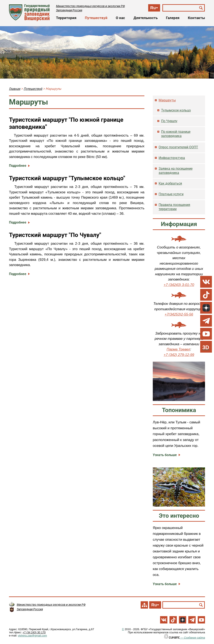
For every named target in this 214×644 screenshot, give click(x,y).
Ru (153, 8)
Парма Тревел (178, 349)
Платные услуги (171, 194)
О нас (120, 18)
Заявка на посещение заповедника (176, 171)
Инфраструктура (172, 158)
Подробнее (18, 166)
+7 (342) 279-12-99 (179, 355)
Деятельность (146, 18)
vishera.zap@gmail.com (32, 636)
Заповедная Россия (69, 10)
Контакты (196, 18)
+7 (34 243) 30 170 (34, 632)
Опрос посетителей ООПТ (178, 147)
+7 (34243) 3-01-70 (179, 285)
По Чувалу (169, 121)
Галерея (173, 18)
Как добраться (170, 183)
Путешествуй (96, 18)
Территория (66, 18)
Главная (15, 89)
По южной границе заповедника (176, 134)
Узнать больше (165, 455)
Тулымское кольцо (176, 110)
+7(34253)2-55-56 (179, 314)
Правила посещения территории (174, 207)
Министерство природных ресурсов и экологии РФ (90, 6)
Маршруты (167, 100)
